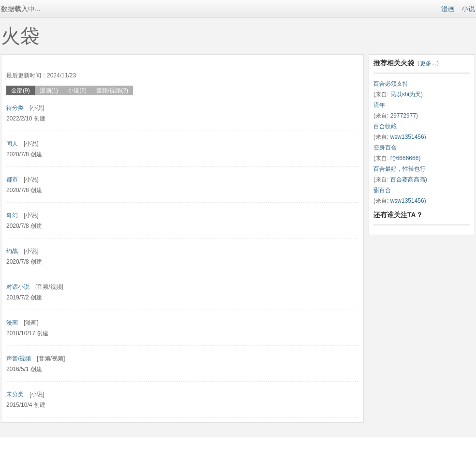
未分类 (15, 394)
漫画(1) (49, 90)
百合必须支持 (391, 84)
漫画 (448, 9)
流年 (379, 105)
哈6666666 (405, 158)
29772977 (403, 116)
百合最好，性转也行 (400, 169)
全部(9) (21, 90)
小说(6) (77, 90)
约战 (12, 251)
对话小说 (18, 287)
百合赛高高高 (408, 179)
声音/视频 (19, 358)
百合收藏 (385, 126)
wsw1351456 (407, 137)
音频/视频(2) (112, 90)
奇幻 (12, 215)
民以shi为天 (406, 94)
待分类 (15, 108)
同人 (12, 144)
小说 (468, 9)
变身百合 (385, 148)
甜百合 (382, 190)
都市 (12, 179)
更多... (428, 63)
